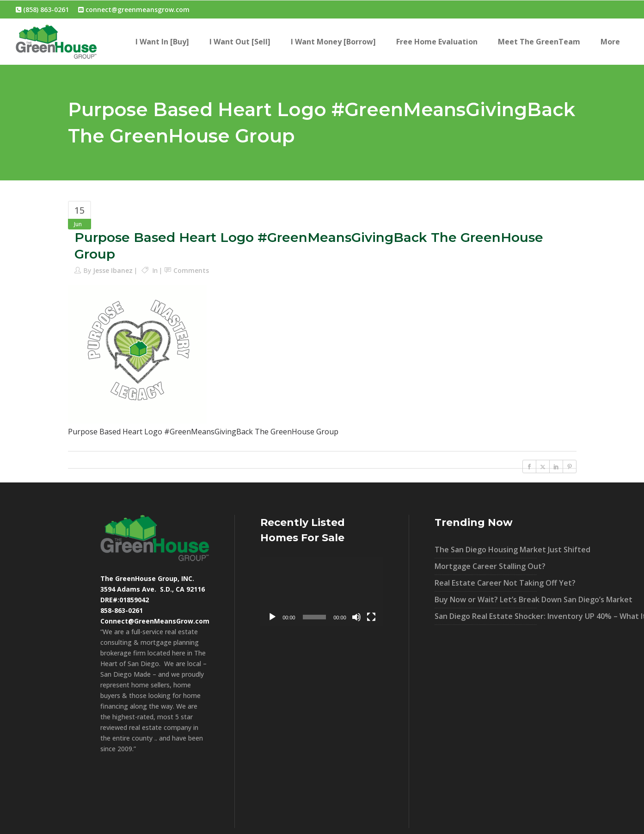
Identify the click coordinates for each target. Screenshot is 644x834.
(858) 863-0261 (42, 9)
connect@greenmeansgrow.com (134, 9)
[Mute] (356, 617)
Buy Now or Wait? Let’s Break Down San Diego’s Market (486, 599)
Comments (191, 270)
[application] (322, 591)
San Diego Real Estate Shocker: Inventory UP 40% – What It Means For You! (486, 616)
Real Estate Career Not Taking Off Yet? (486, 583)
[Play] (272, 617)
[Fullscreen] (371, 617)
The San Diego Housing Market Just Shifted (486, 550)
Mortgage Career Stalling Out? (486, 566)
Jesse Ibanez (113, 270)
